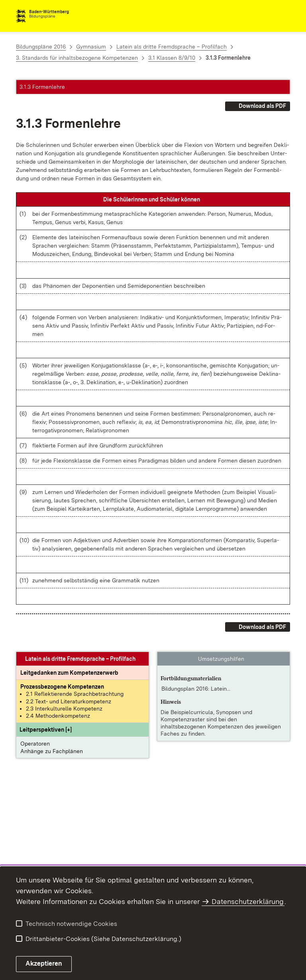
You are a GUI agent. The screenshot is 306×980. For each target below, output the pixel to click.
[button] (46, 730)
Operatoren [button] (35, 744)
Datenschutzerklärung (248, 901)
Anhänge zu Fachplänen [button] (52, 751)
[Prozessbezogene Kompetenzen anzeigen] (62, 687)
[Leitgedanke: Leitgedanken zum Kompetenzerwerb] (69, 673)
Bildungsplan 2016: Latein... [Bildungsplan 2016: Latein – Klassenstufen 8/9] (196, 689)
